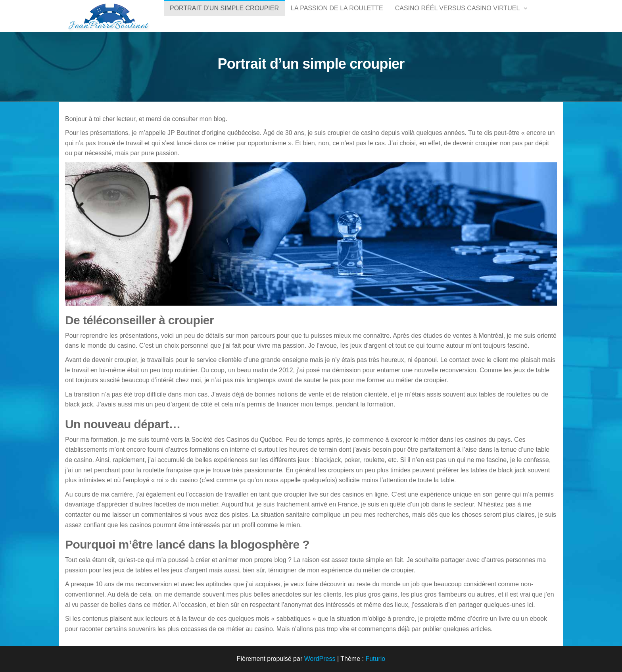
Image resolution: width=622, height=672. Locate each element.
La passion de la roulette (337, 16)
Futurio (375, 659)
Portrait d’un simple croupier (224, 16)
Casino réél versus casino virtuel (458, 16)
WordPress (320, 659)
